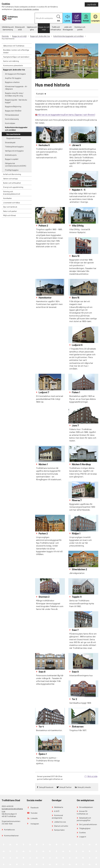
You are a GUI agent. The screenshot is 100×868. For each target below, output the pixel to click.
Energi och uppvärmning (13, 187)
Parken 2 (43, 533)
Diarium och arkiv (61, 826)
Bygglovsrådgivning (13, 106)
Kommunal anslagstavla (57, 816)
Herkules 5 (44, 145)
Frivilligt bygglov (12, 170)
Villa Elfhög (77, 226)
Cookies (82, 832)
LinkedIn (34, 818)
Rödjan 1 (76, 533)
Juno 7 (75, 425)
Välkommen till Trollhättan (14, 46)
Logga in (83, 837)
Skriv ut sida (92, 776)
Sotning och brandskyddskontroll (12, 193)
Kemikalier (8, 198)
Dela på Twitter (66, 787)
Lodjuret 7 (44, 392)
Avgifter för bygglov (13, 78)
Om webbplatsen (86, 807)
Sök (59, 18)
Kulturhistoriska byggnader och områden (68, 36)
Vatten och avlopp (10, 178)
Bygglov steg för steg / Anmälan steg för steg (14, 94)
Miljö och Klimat (10, 215)
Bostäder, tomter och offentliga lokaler (16, 51)
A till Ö (57, 811)
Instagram (35, 824)
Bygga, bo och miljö (44, 28)
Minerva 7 (76, 500)
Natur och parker (10, 211)
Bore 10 (75, 256)
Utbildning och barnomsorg (8, 28)
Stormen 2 (44, 597)
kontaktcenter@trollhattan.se (12, 810)
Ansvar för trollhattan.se (82, 812)
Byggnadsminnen (14, 138)
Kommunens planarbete (13, 65)
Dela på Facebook (46, 787)
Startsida (5, 36)
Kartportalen (59, 830)
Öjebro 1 (42, 754)
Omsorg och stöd (20, 28)
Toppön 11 (76, 597)
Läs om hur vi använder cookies (26, 9)
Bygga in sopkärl (12, 159)
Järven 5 (76, 145)
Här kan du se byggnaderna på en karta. (56, 115)
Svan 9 (75, 672)
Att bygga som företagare (15, 74)
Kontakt (40, 94)
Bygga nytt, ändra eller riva (40, 36)
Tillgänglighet (85, 828)
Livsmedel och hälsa (11, 203)
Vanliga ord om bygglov (14, 151)
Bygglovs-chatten (12, 82)
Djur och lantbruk (10, 207)
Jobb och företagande (68, 28)
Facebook (35, 807)
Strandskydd (10, 142)
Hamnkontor (45, 298)
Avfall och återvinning (12, 174)
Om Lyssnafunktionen (88, 824)
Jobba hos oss (60, 822)
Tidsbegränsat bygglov (14, 146)
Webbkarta (59, 807)
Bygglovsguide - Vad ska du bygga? (16, 101)
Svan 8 (42, 672)
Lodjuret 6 (77, 345)
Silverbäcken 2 (79, 569)
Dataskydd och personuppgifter (84, 819)
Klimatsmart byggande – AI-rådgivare (16, 88)
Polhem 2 (43, 226)
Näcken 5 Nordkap (81, 464)
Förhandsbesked (12, 115)
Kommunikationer (11, 835)
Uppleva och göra (32, 28)
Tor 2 (74, 699)
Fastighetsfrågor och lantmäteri (16, 57)
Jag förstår (91, 4)
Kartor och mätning (11, 61)
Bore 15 (75, 298)
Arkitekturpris (11, 155)
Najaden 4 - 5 (78, 190)
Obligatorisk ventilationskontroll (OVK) (15, 165)
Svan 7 (75, 630)
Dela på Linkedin (84, 787)
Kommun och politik (80, 28)
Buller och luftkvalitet (12, 183)
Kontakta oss (9, 829)
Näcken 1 (43, 464)
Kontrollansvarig (12, 119)
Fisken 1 (76, 392)
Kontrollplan (10, 123)
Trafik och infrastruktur (56, 28)
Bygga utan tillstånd (13, 111)
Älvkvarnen (77, 726)
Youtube (34, 813)
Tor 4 (41, 726)
